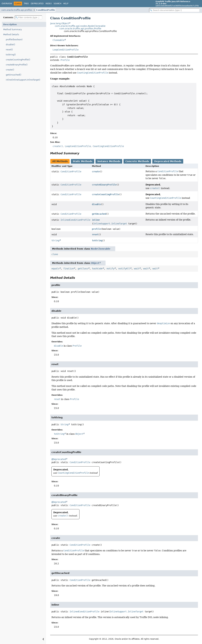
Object (95, 263)
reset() (9, 50)
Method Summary (13, 29)
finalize (68, 269)
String (55, 240)
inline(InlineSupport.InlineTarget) (23, 80)
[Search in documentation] (174, 10)
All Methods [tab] (60, 161)
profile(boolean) (14, 40)
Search (57, 4)
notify (110, 269)
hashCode (97, 269)
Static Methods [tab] (83, 161)
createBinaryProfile (104, 185)
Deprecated (37, 4)
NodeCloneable (101, 249)
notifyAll (124, 269)
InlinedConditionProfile (75, 220)
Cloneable (58, 40)
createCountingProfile (106, 194)
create (96, 172)
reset (95, 234)
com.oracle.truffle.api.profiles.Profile (80, 29)
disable (96, 204)
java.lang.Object (59, 23)
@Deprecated (59, 459)
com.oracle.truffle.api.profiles (17, 10)
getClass (83, 269)
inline (96, 220)
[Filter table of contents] (28, 17)
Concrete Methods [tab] (137, 161)
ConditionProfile (46, 10)
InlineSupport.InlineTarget (110, 224)
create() (10, 70)
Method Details (11, 34)
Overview (7, 4)
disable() (10, 45)
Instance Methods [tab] (109, 161)
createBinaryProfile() (17, 65)
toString (97, 240)
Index (49, 4)
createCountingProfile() (18, 60)
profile (96, 229)
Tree (26, 4)
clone (55, 254)
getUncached (99, 214)
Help (66, 4)
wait (137, 269)
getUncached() (14, 75)
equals (55, 269)
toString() (11, 55)
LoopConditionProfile (66, 50)
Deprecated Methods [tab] (168, 161)
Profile (65, 60)
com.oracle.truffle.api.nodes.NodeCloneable (80, 26)
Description (10, 24)
